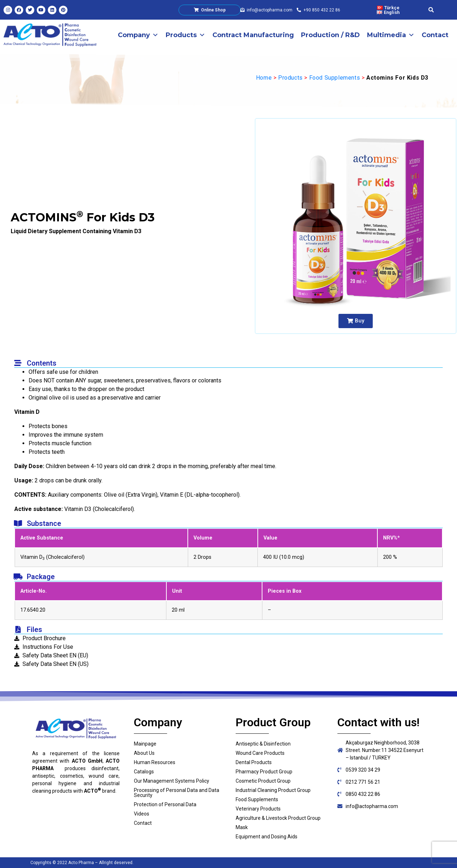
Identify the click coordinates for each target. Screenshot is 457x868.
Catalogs (144, 772)
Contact (435, 35)
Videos (142, 814)
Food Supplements (335, 78)
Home (264, 78)
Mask (242, 827)
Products (185, 35)
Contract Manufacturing (253, 35)
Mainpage (145, 744)
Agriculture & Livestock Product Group (278, 818)
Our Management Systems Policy (172, 781)
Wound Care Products (260, 753)
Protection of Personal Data (165, 804)
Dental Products (254, 762)
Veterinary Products (258, 809)
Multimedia (391, 35)
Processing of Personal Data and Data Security (177, 793)
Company (138, 35)
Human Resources (155, 762)
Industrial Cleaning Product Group (273, 790)
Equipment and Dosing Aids (267, 837)
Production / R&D (330, 35)
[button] (356, 321)
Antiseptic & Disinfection (263, 744)
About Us (144, 753)
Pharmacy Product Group (264, 772)
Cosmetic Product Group (263, 781)
